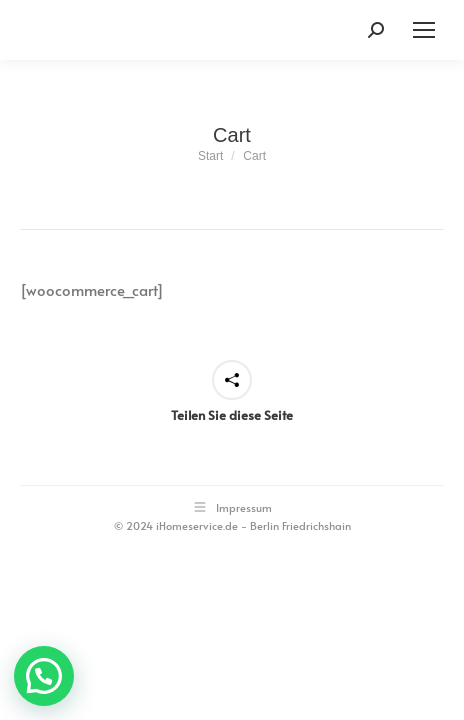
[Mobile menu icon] (424, 30)
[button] (44, 676)
